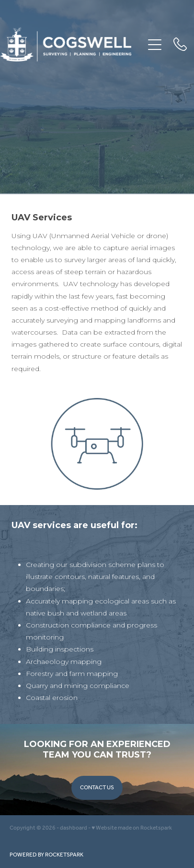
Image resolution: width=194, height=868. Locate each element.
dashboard (74, 828)
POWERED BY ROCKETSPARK (46, 855)
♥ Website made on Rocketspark (132, 828)
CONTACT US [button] (97, 788)
